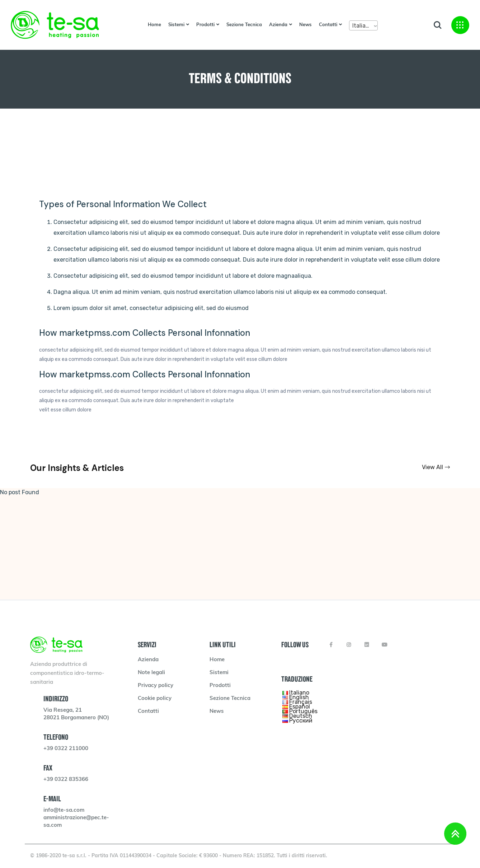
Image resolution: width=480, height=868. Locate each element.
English (299, 697)
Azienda (278, 25)
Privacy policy (156, 686)
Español (300, 707)
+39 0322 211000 (66, 749)
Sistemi (176, 25)
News (305, 25)
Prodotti (205, 25)
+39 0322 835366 (66, 780)
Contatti (328, 25)
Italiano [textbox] (362, 26)
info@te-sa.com (64, 810)
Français (301, 702)
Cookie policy (155, 699)
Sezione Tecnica (244, 25)
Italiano (299, 693)
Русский (301, 721)
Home (154, 25)
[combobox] (363, 25)
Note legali (151, 673)
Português (303, 711)
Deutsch (301, 716)
